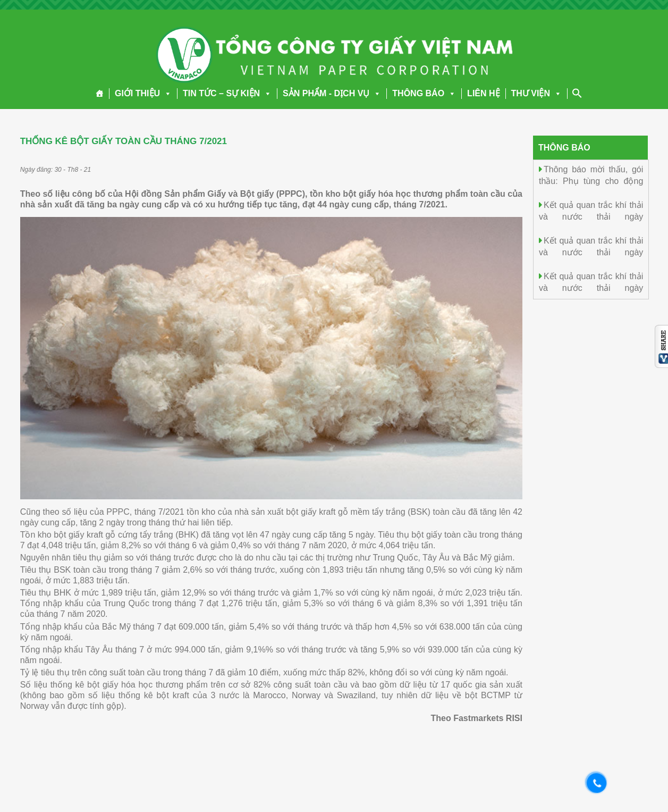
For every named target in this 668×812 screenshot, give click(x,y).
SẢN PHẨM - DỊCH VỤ (332, 93)
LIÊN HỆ (483, 93)
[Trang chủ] (100, 94)
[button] (166, 93)
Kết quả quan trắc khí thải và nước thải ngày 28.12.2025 (591, 252)
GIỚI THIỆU (143, 93)
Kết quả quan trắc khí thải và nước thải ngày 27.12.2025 (591, 287)
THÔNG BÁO (424, 93)
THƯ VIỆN (536, 93)
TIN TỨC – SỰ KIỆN (227, 93)
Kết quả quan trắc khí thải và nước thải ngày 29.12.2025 (591, 216)
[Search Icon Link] (577, 93)
